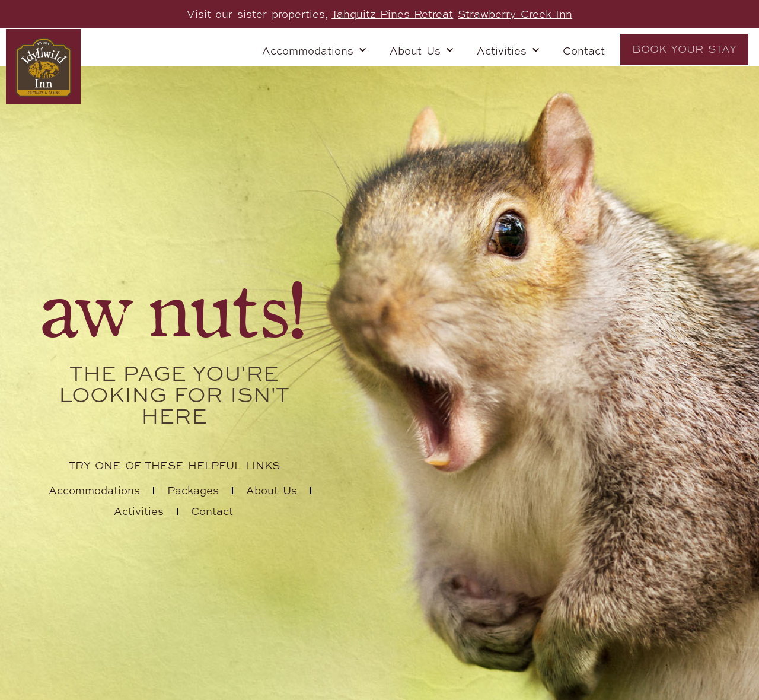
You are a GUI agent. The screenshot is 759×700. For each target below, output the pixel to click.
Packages (193, 490)
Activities (508, 51)
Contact (584, 50)
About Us (421, 51)
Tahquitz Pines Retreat (392, 14)
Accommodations (314, 51)
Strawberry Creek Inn (515, 14)
